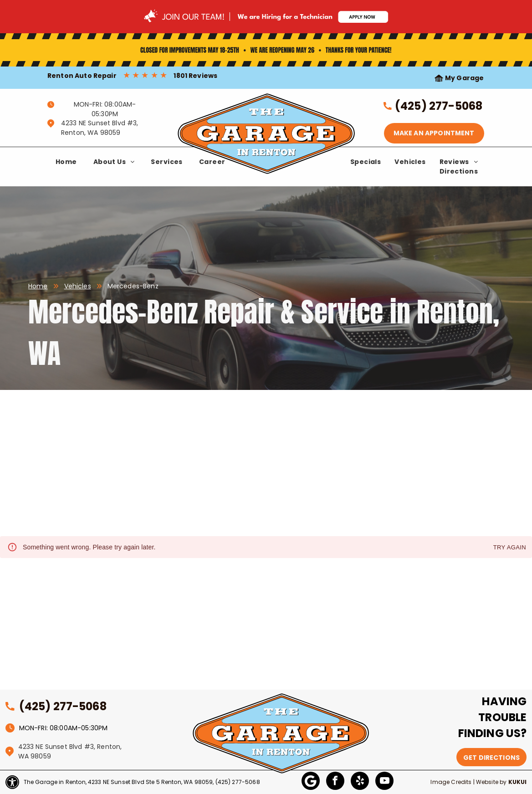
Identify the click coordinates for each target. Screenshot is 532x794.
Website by (491, 782)
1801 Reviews (195, 76)
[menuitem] (66, 162)
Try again (510, 548)
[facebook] (335, 782)
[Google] (311, 782)
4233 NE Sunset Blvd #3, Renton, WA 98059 (100, 128)
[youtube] (384, 782)
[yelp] (360, 782)
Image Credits (451, 782)
